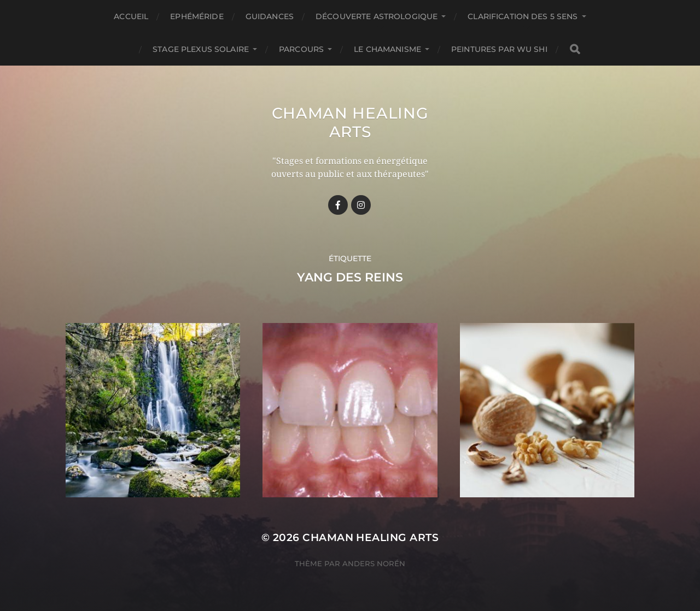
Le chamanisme (387, 49)
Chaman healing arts (350, 122)
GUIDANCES (270, 16)
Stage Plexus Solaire (201, 49)
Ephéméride (197, 16)
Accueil (131, 16)
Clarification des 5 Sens (523, 16)
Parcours (301, 49)
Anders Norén (374, 563)
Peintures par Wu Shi (499, 49)
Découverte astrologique (377, 16)
